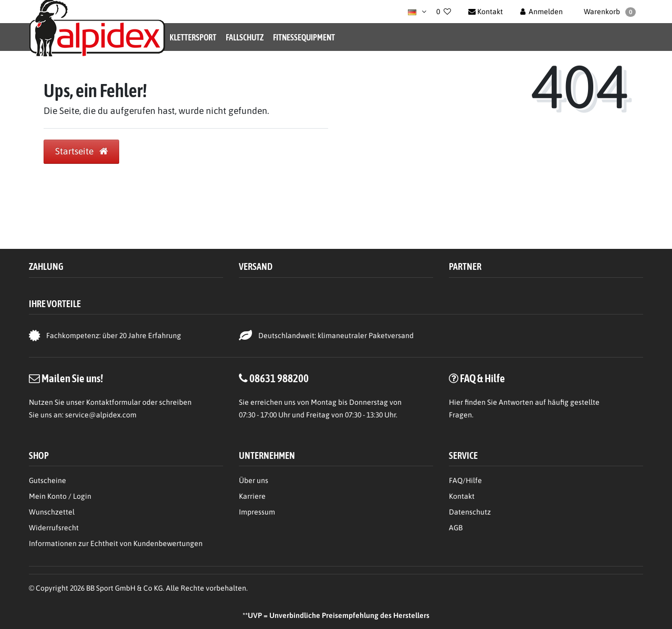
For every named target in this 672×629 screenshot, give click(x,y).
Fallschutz (245, 37)
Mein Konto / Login (60, 496)
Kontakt (462, 496)
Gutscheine (48, 480)
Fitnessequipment (304, 37)
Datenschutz (470, 512)
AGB (456, 528)
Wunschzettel (52, 512)
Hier (456, 402)
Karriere (252, 496)
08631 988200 (279, 378)
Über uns (254, 480)
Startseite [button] (81, 151)
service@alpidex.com (101, 415)
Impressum (257, 512)
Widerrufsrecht (54, 528)
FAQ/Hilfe (465, 480)
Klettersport (193, 37)
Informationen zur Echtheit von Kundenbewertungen (116, 543)
